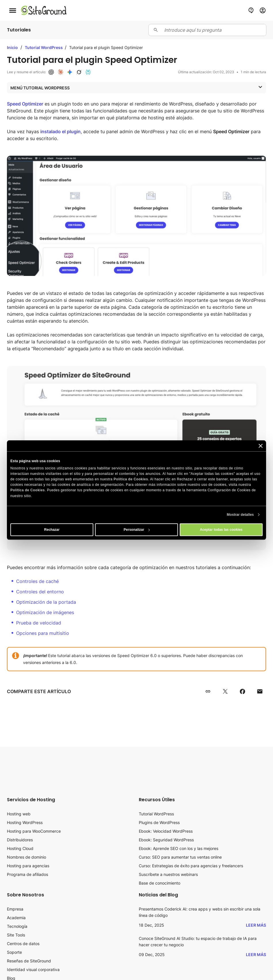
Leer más (256, 925)
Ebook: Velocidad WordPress (166, 831)
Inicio (12, 47)
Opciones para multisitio (43, 633)
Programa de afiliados (28, 874)
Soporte (14, 952)
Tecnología (17, 926)
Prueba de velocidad (39, 623)
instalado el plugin (60, 131)
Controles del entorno (40, 592)
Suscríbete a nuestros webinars (168, 874)
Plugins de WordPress (159, 822)
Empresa (15, 909)
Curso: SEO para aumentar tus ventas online (180, 857)
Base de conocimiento (160, 883)
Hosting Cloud (20, 848)
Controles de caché (37, 581)
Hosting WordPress (25, 822)
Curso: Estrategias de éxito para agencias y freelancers (191, 866)
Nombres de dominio (26, 857)
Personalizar (137, 530)
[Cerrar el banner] (261, 446)
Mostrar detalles (240, 515)
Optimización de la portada (46, 602)
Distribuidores (20, 840)
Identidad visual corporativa (33, 969)
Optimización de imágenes (45, 612)
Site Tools (16, 935)
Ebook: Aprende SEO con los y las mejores (179, 848)
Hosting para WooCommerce (34, 831)
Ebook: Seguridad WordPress (166, 840)
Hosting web (19, 814)
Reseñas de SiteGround (29, 961)
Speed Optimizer (25, 104)
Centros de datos (23, 944)
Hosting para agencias (28, 866)
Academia (16, 918)
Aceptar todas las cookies (221, 530)
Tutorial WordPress (44, 47)
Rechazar (52, 530)
